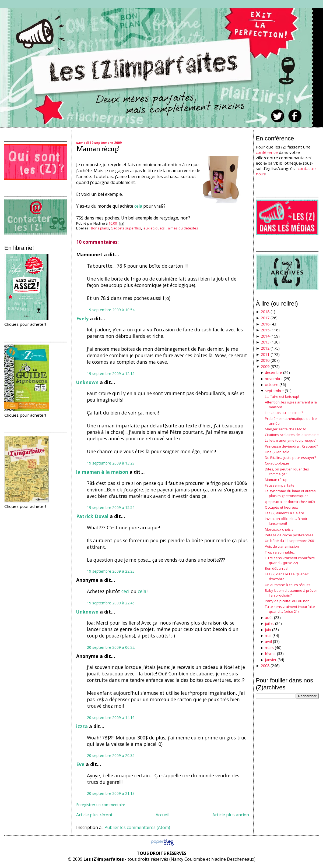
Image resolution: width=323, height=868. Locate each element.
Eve (80, 764)
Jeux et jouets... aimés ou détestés (170, 228)
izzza (82, 726)
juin (268, 630)
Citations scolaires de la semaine (292, 435)
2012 (265, 348)
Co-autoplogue (277, 463)
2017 (265, 318)
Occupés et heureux (281, 507)
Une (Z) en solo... (278, 452)
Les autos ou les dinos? (284, 413)
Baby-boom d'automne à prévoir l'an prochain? (291, 593)
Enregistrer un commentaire (101, 805)
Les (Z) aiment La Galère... (286, 513)
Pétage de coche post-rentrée (289, 535)
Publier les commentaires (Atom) (137, 827)
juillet (269, 623)
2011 (265, 354)
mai (268, 635)
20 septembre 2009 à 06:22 (111, 647)
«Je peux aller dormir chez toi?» (290, 502)
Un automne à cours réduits (288, 585)
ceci (125, 591)
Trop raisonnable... (280, 552)
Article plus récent (94, 815)
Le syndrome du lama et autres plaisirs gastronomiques (290, 493)
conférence (267, 152)
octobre (272, 385)
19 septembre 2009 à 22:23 (111, 571)
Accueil (162, 815)
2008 (265, 666)
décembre (273, 372)
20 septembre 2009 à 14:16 (111, 718)
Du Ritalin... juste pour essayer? (290, 458)
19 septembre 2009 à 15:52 (111, 507)
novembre (274, 379)
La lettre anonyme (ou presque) (291, 440)
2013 (265, 342)
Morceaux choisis (279, 529)
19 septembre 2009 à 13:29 (111, 463)
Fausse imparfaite (280, 485)
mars (269, 648)
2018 (265, 312)
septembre (274, 391)
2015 (265, 330)
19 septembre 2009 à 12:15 (111, 373)
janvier (271, 660)
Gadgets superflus (126, 228)
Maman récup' (98, 149)
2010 (265, 360)
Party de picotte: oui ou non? (288, 601)
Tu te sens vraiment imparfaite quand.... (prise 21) (290, 609)
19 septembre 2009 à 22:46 (111, 603)
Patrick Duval (92, 516)
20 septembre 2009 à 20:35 (111, 755)
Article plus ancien (231, 815)
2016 (265, 324)
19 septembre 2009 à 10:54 (111, 310)
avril (268, 641)
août (269, 617)
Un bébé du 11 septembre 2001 (290, 541)
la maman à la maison (102, 472)
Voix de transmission (282, 546)
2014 (265, 336)
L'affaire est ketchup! (282, 396)
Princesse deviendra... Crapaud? (291, 446)
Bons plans (100, 228)
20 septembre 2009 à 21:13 (111, 793)
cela (138, 206)
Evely (82, 318)
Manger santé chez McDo (286, 429)
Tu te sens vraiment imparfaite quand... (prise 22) (290, 560)
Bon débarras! (277, 568)
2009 (265, 366)
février (270, 653)
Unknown (87, 382)
